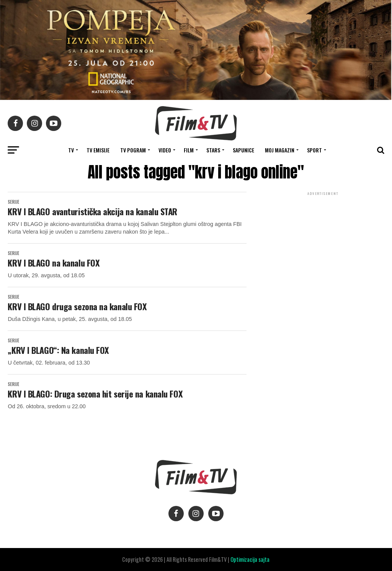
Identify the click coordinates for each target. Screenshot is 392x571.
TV (71, 150)
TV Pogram (133, 150)
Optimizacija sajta (250, 559)
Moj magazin (280, 150)
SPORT (314, 150)
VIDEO (165, 150)
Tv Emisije (98, 150)
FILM (189, 150)
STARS (213, 150)
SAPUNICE (243, 150)
